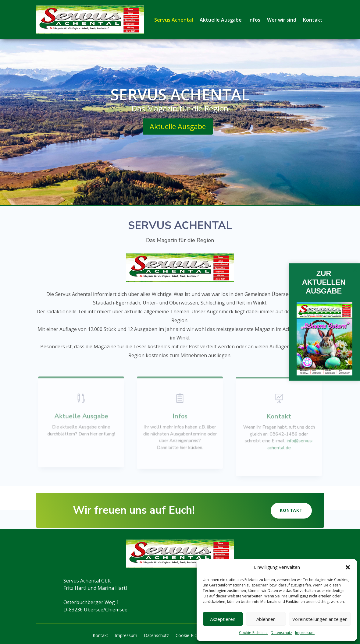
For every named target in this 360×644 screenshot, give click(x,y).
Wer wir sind (282, 20)
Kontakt (313, 20)
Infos (254, 20)
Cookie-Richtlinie (253, 633)
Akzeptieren (223, 619)
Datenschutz (281, 633)
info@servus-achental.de (290, 444)
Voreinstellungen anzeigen (320, 619)
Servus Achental (174, 20)
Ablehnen (266, 619)
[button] (348, 567)
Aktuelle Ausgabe (221, 20)
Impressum (305, 633)
